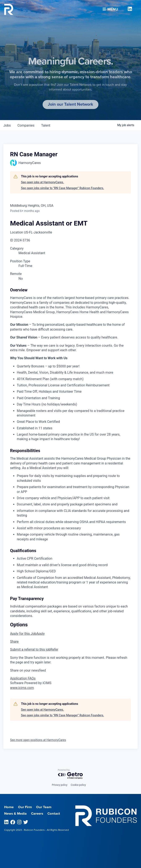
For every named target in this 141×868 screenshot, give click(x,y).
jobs (7, 125)
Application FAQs (23, 678)
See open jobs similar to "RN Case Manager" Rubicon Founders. (63, 188)
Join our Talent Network (70, 104)
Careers (37, 814)
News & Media (15, 814)
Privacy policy (60, 785)
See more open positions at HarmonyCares (38, 740)
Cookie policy (78, 785)
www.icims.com (22, 688)
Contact (54, 814)
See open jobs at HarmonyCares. (42, 182)
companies (26, 125)
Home (9, 807)
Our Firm (25, 807)
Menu (110, 8)
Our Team (44, 807)
